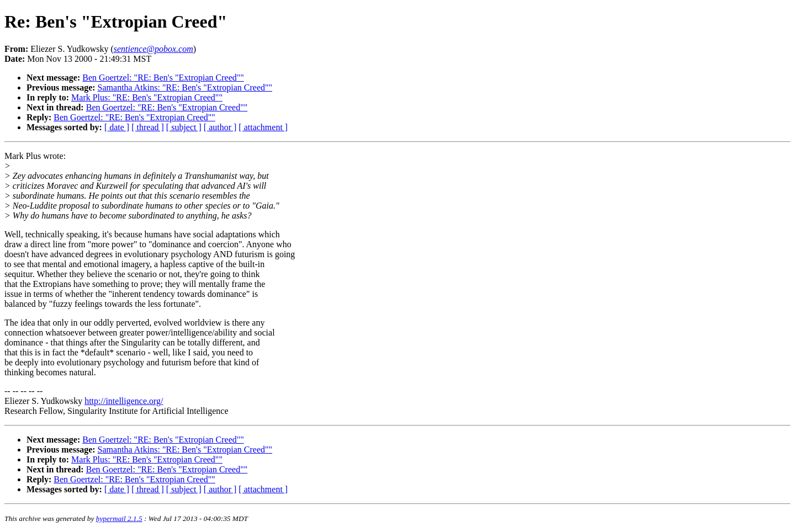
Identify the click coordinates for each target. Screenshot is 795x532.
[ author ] (220, 127)
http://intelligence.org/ (124, 401)
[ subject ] (184, 127)
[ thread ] (148, 127)
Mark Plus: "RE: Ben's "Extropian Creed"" (147, 97)
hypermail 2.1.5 (119, 518)
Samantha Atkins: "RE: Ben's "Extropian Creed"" (185, 87)
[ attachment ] (263, 127)
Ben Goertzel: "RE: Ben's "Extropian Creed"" (163, 78)
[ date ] (117, 127)
